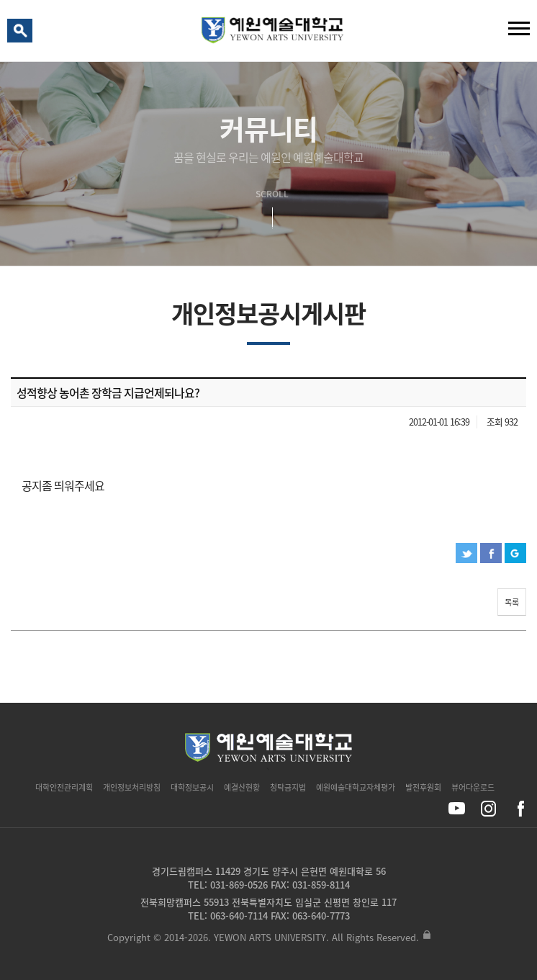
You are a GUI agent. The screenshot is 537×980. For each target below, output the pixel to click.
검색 (22, 34)
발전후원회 (423, 787)
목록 (512, 602)
